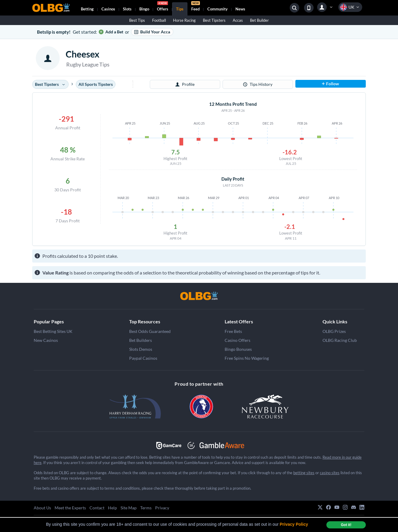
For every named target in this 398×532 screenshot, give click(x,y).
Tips (180, 9)
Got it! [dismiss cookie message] (346, 525)
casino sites (330, 473)
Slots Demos (141, 349)
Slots (127, 9)
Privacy (162, 508)
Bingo (144, 9)
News (240, 9)
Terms (146, 508)
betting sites (304, 473)
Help (112, 508)
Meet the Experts (70, 508)
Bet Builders (141, 340)
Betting (87, 9)
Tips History (258, 84)
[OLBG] (199, 296)
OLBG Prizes (334, 331)
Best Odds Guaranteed (150, 331)
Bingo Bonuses (238, 349)
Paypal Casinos (143, 358)
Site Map (129, 508)
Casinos (108, 9)
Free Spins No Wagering (247, 358)
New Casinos (46, 340)
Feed (196, 7)
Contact (97, 508)
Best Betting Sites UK (53, 331)
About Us (42, 508)
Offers (163, 7)
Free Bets (233, 331)
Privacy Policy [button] (294, 524)
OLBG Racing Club (340, 340)
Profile (185, 84)
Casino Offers (237, 340)
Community (217, 9)
